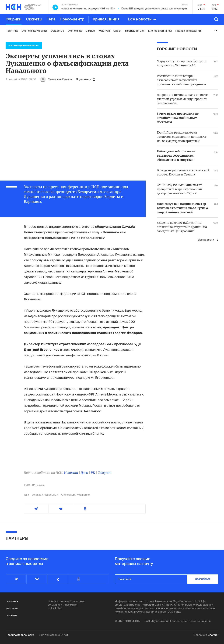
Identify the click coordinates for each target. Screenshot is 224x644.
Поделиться (85, 79)
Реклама (11, 615)
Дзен (85, 473)
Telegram (105, 473)
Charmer (213, 635)
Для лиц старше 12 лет (54, 635)
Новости (71, 473)
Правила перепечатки (20, 635)
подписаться (203, 579)
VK (93, 473)
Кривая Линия (106, 19)
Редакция (12, 601)
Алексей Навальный (45, 495)
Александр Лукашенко (75, 495)
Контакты (12, 608)
